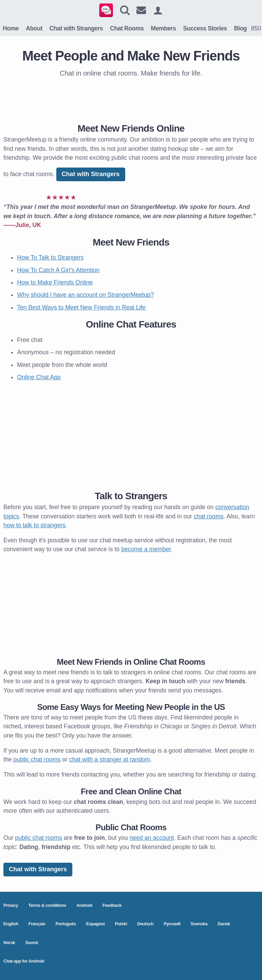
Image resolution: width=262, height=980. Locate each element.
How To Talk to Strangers (50, 257)
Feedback (112, 905)
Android (84, 905)
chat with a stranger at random (110, 759)
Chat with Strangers (76, 28)
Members (163, 28)
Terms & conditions (47, 905)
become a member (146, 549)
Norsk (9, 943)
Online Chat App (39, 377)
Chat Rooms (127, 28)
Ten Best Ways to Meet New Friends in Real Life (81, 307)
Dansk (224, 924)
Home (11, 28)
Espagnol (95, 924)
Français (37, 924)
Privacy (11, 905)
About (34, 28)
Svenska (199, 924)
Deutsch (145, 924)
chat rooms (209, 516)
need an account (152, 838)
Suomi (32, 943)
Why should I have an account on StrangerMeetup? (85, 295)
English (11, 924)
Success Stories (205, 28)
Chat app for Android (24, 961)
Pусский (172, 924)
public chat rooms (37, 759)
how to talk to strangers (34, 525)
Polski (121, 924)
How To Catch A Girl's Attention (58, 270)
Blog (240, 28)
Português (66, 924)
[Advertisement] (131, 99)
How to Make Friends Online (55, 282)
